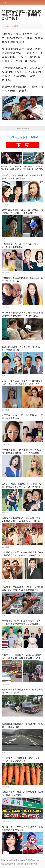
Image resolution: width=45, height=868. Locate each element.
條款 (19, 864)
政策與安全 (13, 864)
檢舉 (16, 26)
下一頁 (23, 145)
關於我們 (5, 864)
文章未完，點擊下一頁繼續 (23, 137)
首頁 (5, 3)
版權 (27, 864)
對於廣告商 (33, 864)
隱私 (23, 864)
